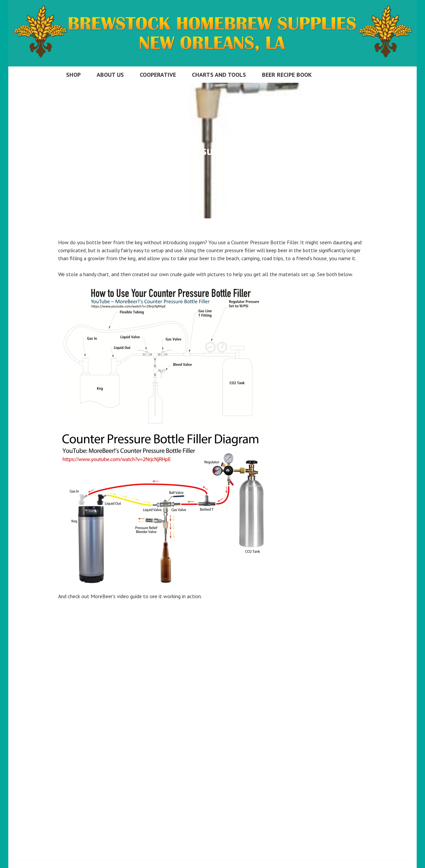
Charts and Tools (219, 75)
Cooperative (158, 75)
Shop (73, 75)
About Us (110, 75)
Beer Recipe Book (287, 75)
